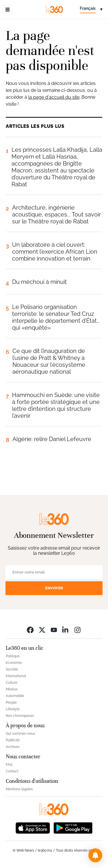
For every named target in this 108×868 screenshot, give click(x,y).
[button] (95, 855)
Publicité (13, 740)
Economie (14, 663)
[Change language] (91, 10)
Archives (13, 747)
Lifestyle (13, 709)
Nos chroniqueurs (20, 716)
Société (12, 669)
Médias (12, 689)
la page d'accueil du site (54, 97)
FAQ (9, 765)
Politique (13, 656)
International (16, 676)
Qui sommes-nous (20, 734)
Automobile (15, 696)
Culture (12, 683)
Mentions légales (19, 789)
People (11, 702)
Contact (12, 771)
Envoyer (54, 588)
